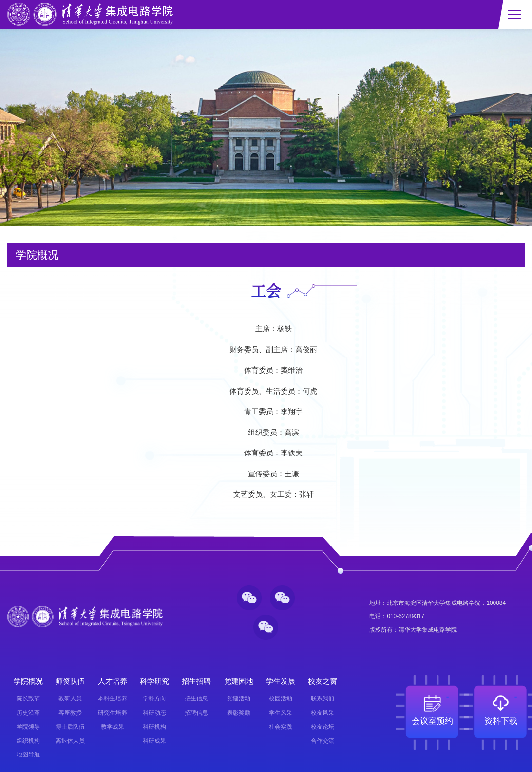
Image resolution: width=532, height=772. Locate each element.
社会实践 (281, 727)
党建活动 (239, 698)
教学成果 (113, 727)
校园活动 (281, 698)
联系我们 (323, 698)
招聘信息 (196, 713)
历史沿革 (28, 713)
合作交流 (323, 741)
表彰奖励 (239, 713)
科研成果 (154, 741)
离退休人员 (70, 741)
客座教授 (70, 713)
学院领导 (28, 727)
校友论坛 (323, 727)
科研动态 (154, 713)
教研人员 (70, 698)
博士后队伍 (70, 727)
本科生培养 (113, 698)
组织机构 (28, 741)
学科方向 (154, 698)
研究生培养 (113, 713)
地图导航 (28, 754)
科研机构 (154, 727)
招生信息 (196, 698)
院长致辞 (28, 698)
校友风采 (323, 713)
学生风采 (281, 713)
